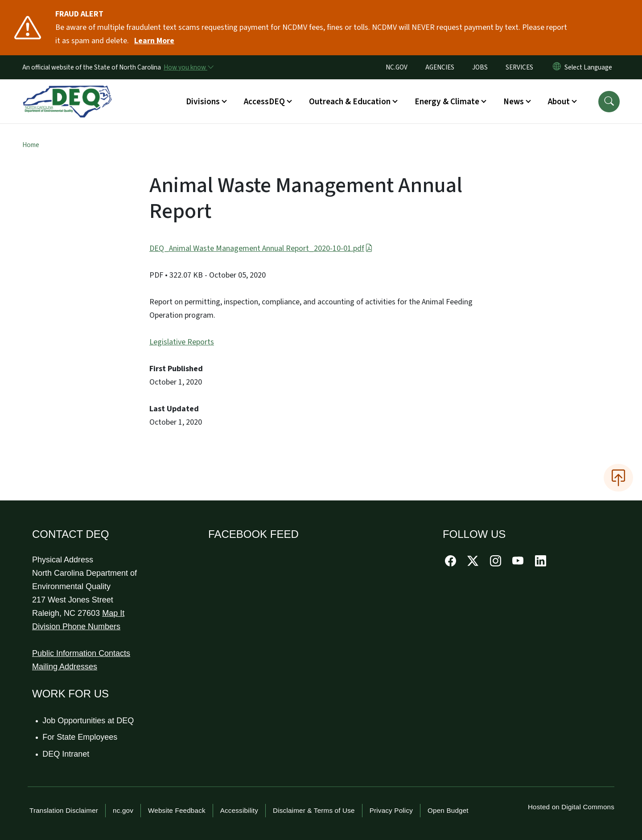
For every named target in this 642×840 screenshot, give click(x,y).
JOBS (480, 67)
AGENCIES (440, 67)
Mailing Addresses (65, 667)
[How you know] (188, 67)
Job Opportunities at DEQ (88, 721)
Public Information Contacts (81, 653)
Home (31, 145)
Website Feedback (177, 810)
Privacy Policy (391, 810)
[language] (590, 67)
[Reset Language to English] (557, 67)
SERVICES (519, 67)
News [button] (514, 102)
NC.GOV (397, 67)
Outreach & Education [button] (350, 102)
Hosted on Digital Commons (571, 807)
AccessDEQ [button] (264, 102)
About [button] (559, 102)
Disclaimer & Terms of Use (314, 810)
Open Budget (448, 810)
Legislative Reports (182, 342)
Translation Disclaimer (64, 810)
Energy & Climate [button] (447, 102)
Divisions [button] (203, 102)
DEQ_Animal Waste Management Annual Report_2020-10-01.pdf (261, 248)
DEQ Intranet (66, 754)
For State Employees (80, 737)
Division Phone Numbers (76, 627)
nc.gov (123, 810)
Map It (113, 613)
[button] (609, 102)
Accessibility (239, 810)
